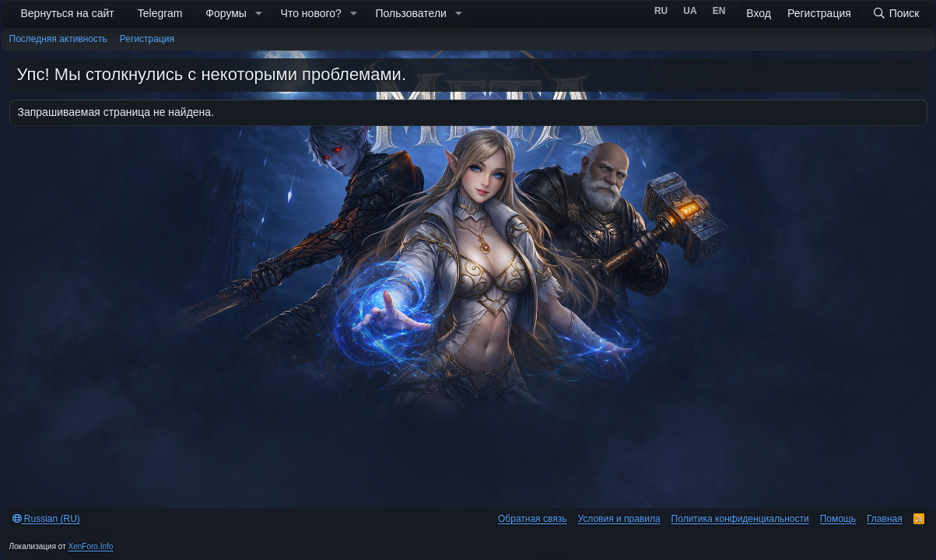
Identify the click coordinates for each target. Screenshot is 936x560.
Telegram (160, 13)
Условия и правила (619, 519)
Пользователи (411, 13)
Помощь (838, 519)
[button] (259, 14)
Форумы (226, 13)
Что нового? (311, 13)
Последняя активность (58, 39)
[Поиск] (896, 14)
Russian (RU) (46, 519)
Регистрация (147, 39)
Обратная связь (532, 519)
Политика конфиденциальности (740, 519)
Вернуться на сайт (68, 13)
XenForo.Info (91, 546)
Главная (885, 519)
